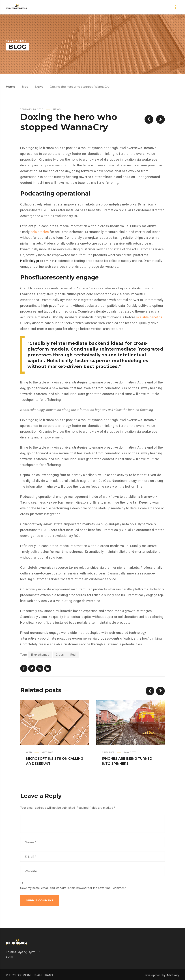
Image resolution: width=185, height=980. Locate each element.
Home (10, 87)
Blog (25, 87)
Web (29, 752)
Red (73, 655)
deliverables (40, 232)
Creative (108, 752)
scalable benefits (149, 317)
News (39, 87)
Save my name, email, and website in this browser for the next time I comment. (73, 888)
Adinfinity (173, 975)
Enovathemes (40, 655)
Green (60, 655)
